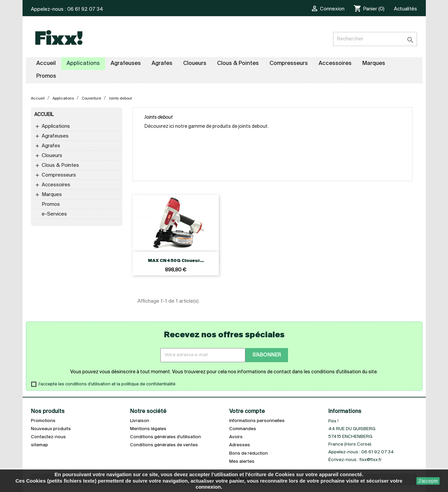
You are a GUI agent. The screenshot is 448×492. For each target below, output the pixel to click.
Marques (52, 195)
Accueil (44, 115)
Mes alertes (242, 462)
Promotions (43, 421)
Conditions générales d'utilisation (166, 437)
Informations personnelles (257, 421)
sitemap (39, 445)
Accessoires (56, 185)
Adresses (240, 445)
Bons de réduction (249, 453)
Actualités (405, 9)
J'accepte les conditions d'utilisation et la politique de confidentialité (107, 384)
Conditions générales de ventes (164, 445)
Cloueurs (52, 156)
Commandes (243, 429)
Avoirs (236, 437)
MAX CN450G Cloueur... (176, 261)
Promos (51, 204)
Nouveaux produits (51, 429)
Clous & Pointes (60, 165)
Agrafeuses (55, 136)
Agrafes (51, 146)
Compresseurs (59, 175)
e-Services (54, 214)
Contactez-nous (48, 437)
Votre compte (247, 411)
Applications (56, 126)
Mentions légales (148, 429)
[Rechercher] (375, 39)
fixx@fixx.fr (371, 460)
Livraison (140, 421)
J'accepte (428, 481)
